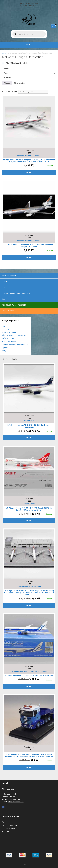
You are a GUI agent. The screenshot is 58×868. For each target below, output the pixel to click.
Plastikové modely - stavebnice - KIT (16, 345)
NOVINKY (6, 329)
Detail (29, 172)
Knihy (4, 287)
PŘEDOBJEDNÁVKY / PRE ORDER (14, 305)
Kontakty (5, 832)
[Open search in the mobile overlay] (29, 34)
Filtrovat (7, 83)
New (4, 326)
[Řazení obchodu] (33, 92)
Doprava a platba (8, 828)
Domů (4, 53)
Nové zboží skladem (10, 332)
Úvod (4, 822)
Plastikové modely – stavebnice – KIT (16, 293)
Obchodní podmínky (10, 825)
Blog (3, 299)
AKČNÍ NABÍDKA (8, 311)
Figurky (4, 281)
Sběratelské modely (9, 275)
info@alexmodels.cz (30, 3)
